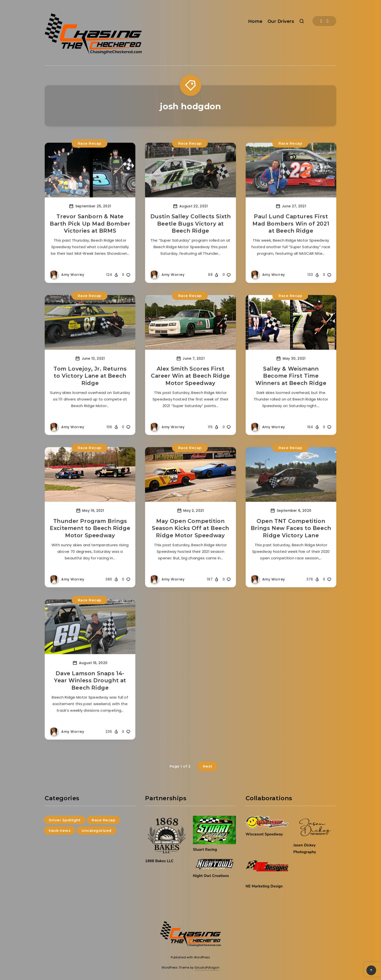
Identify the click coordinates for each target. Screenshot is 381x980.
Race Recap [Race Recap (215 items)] (103, 820)
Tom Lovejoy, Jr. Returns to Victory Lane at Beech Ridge (90, 386)
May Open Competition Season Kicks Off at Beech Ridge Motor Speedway (190, 538)
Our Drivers (281, 21)
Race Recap (90, 153)
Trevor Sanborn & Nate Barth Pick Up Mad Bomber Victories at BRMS (90, 234)
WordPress (202, 957)
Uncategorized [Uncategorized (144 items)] (97, 830)
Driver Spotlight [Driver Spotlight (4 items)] (65, 820)
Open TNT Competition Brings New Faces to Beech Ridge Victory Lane (291, 538)
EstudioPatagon (207, 967)
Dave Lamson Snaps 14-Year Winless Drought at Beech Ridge (90, 691)
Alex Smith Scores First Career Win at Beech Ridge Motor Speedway (190, 386)
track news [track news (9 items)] (60, 830)
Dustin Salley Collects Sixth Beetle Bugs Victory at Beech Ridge (191, 234)
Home (255, 21)
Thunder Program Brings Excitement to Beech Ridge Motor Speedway (90, 538)
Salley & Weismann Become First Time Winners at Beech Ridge (291, 386)
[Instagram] (328, 21)
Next (208, 777)
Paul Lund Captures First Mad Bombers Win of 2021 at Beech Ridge (291, 234)
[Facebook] (321, 21)
